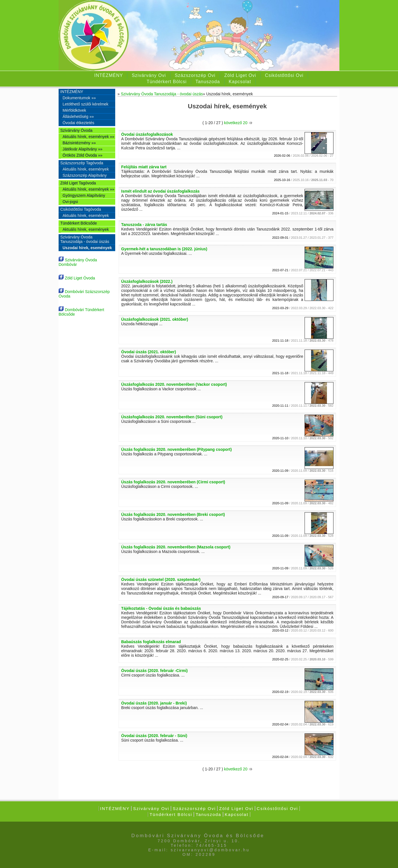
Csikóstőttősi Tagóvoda (81, 209)
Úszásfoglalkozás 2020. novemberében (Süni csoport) (172, 417)
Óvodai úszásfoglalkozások (147, 134)
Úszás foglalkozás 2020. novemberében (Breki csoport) (173, 514)
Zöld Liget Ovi (240, 75)
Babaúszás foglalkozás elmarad (151, 642)
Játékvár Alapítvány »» (83, 149)
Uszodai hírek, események (87, 248)
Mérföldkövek (74, 110)
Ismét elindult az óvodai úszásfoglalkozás (160, 191)
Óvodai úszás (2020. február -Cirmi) (154, 671)
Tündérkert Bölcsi (167, 82)
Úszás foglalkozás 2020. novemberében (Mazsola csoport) (176, 547)
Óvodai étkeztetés (78, 123)
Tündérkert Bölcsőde (79, 223)
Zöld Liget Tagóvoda (78, 183)
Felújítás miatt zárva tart (144, 167)
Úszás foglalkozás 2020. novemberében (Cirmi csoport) (173, 482)
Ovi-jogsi (70, 202)
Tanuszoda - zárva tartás (144, 225)
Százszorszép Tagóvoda (82, 163)
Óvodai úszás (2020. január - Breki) (154, 703)
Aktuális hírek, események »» (88, 137)
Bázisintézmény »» (79, 143)
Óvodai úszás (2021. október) (149, 352)
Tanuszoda (207, 82)
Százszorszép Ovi (195, 75)
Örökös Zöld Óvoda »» (83, 155)
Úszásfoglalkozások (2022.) (147, 281)
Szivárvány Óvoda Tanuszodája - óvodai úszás (85, 239)
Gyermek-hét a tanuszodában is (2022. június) (164, 249)
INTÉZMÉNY (109, 75)
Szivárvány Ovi (149, 75)
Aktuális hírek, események (86, 169)
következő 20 (238, 123)
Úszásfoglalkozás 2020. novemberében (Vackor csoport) (174, 384)
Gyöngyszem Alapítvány (84, 195)
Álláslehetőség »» (78, 117)
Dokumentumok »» (79, 98)
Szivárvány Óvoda (76, 130)
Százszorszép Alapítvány (85, 175)
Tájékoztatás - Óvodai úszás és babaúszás (161, 608)
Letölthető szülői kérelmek (85, 104)
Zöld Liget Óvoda (77, 278)
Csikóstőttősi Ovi (284, 75)
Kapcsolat (240, 82)
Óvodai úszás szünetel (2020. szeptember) (161, 580)
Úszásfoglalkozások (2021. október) (155, 319)
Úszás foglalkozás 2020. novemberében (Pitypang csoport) (176, 449)
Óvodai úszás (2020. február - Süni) (154, 736)
